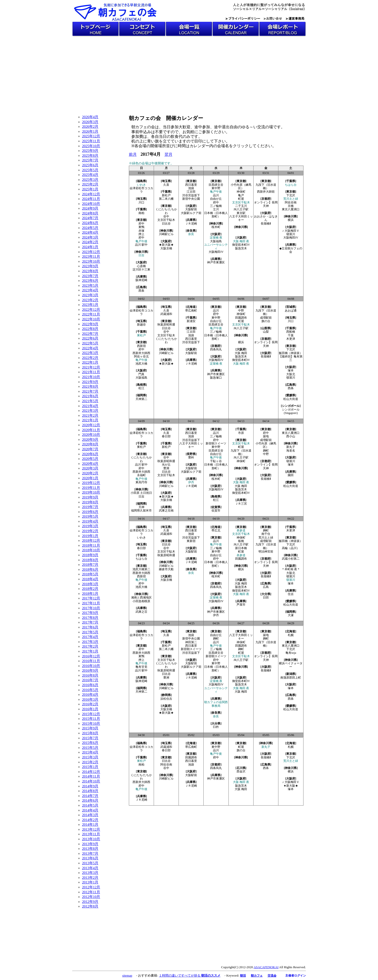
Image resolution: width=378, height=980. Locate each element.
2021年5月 (90, 401)
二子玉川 (241, 206)
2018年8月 (90, 560)
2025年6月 (90, 165)
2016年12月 (91, 656)
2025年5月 (90, 170)
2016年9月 (90, 670)
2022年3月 (90, 353)
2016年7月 (90, 680)
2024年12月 (91, 194)
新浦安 (191, 321)
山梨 (266, 332)
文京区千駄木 (166, 220)
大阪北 (291, 374)
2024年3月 (90, 237)
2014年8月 (90, 791)
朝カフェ (257, 976)
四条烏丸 (216, 349)
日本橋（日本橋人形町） (216, 215)
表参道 (241, 530)
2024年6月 (90, 223)
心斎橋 (141, 266)
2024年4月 (90, 232)
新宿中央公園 (191, 199)
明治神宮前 (266, 552)
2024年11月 (91, 199)
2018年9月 (90, 555)
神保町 (241, 192)
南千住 (266, 534)
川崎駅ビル (166, 234)
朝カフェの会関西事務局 (216, 704)
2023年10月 (91, 261)
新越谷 (141, 325)
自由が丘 (216, 199)
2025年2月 (90, 184)
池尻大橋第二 (141, 569)
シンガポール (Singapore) (291, 411)
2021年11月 (91, 372)
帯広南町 (191, 311)
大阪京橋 (166, 248)
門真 (141, 374)
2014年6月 (90, 800)
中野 (241, 311)
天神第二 (141, 399)
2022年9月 (90, 324)
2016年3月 (90, 699)
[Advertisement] (189, 73)
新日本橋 (241, 548)
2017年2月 (90, 646)
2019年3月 (90, 526)
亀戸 (241, 195)
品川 (216, 195)
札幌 (291, 635)
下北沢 (291, 195)
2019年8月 (90, 502)
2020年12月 (91, 425)
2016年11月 (91, 661)
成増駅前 (266, 318)
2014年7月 (90, 796)
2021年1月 (90, 420)
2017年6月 (90, 627)
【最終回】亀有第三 (291, 358)
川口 (141, 202)
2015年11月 (91, 719)
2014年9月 (90, 786)
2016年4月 (90, 695)
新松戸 (166, 195)
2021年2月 (90, 415)
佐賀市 (216, 511)
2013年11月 (91, 834)
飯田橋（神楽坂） (291, 353)
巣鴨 (141, 227)
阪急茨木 (241, 248)
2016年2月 (90, 704)
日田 (266, 597)
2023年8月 (90, 271)
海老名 (291, 451)
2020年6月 (90, 454)
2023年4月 (90, 290)
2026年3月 (90, 122)
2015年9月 (90, 728)
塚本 (291, 370)
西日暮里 (191, 185)
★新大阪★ (166, 245)
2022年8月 (90, 329)
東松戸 (141, 335)
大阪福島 (216, 241)
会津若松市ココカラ (141, 190)
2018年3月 (90, 584)
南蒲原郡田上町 (291, 678)
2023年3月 (90, 295)
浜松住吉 (166, 699)
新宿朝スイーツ (216, 443)
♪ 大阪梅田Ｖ (291, 231)
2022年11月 (91, 314)
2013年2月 (90, 878)
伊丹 (191, 482)
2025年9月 (90, 151)
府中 (141, 224)
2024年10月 (91, 204)
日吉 (141, 255)
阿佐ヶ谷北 (141, 356)
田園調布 (241, 318)
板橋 (241, 541)
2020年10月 (91, 435)
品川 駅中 (141, 245)
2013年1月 (90, 882)
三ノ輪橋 (216, 206)
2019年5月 (90, 516)
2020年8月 (90, 444)
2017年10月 (91, 608)
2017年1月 (90, 651)
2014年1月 (90, 824)
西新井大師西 (141, 353)
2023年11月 (91, 256)
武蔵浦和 (166, 314)
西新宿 (141, 346)
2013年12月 (91, 829)
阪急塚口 (216, 378)
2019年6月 (90, 512)
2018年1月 (90, 594)
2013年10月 (91, 839)
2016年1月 (90, 709)
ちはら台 (291, 185)
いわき (141, 185)
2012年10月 (91, 897)
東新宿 (191, 541)
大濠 (291, 615)
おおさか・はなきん (266, 218)
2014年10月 (91, 781)
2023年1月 (90, 305)
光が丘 (166, 465)
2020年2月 (90, 473)
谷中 (166, 216)
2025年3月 (90, 180)
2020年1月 (90, 478)
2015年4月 (90, 752)
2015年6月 (90, 743)
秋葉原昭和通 (166, 325)
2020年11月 (91, 430)
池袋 (191, 188)
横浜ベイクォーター (291, 665)
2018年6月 (90, 569)
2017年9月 (90, 613)
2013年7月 (90, 853)
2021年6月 (90, 396)
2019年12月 (91, 483)
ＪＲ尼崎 (191, 224)
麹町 (266, 451)
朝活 (243, 976)
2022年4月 (90, 348)
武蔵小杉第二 (291, 559)
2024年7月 (90, 218)
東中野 (216, 188)
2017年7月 (90, 622)
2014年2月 (90, 820)
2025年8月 (90, 156)
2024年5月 (90, 228)
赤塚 (141, 231)
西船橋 (291, 332)
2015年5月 (90, 748)
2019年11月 (91, 488)
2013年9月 (90, 844)
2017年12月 (91, 598)
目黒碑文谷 (216, 185)
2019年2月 (90, 531)
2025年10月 (91, 146)
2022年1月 (90, 362)
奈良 (191, 234)
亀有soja (291, 653)
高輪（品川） (291, 548)
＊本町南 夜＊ (291, 569)
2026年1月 (90, 131)
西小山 (291, 436)
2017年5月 (90, 632)
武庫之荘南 (166, 511)
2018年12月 (91, 540)
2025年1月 (90, 189)
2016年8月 (90, 675)
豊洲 (166, 468)
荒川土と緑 (291, 199)
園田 (291, 475)
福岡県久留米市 (141, 511)
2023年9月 (90, 266)
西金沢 (241, 771)
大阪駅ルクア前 (191, 213)
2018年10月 (91, 550)
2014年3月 (90, 815)
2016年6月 (90, 685)
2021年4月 (90, 406)
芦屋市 (241, 605)
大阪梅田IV (216, 252)
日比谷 (166, 224)
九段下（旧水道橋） (266, 186)
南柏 (141, 213)
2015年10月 (91, 724)
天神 (141, 507)
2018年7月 (90, 565)
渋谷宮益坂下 (191, 195)
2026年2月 (90, 127)
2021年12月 (91, 367)
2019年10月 (91, 492)
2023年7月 (90, 276)
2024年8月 (90, 213)
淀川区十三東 (141, 270)
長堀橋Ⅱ (266, 224)
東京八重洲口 (291, 209)
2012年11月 (91, 892)
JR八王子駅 (241, 209)
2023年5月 (90, 285)
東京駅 (241, 213)
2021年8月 (90, 386)
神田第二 (191, 642)
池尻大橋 (141, 364)
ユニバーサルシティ (216, 246)
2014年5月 (90, 805)
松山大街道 (291, 399)
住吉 (291, 594)
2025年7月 (90, 160)
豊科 (191, 457)
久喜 (166, 185)
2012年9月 (90, 902)
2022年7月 (90, 334)
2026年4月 (90, 117)
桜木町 (216, 227)
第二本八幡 (166, 199)
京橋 (291, 206)
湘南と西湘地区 (141, 597)
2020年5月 (90, 459)
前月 (133, 154)
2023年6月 (90, 281)
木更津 (291, 339)
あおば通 (291, 311)
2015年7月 (90, 738)
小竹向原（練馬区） (241, 186)
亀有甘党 (141, 667)
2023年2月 (90, 300)
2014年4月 (90, 810)
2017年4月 (90, 637)
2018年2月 (90, 589)
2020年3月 (90, 468)
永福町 (141, 475)
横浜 (291, 220)
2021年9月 (90, 382)
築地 (266, 436)
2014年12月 (91, 772)
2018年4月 (90, 579)
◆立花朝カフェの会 (291, 250)
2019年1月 (90, 536)
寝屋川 (291, 234)
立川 (216, 209)
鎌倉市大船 (166, 569)
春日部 (166, 436)
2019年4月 (90, 521)
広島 (266, 587)
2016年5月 (90, 690)
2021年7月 (90, 391)
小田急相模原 (141, 601)
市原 (241, 433)
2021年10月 (91, 377)
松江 (141, 388)
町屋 (241, 199)
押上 (141, 234)
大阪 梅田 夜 (241, 241)
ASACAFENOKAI (266, 967)
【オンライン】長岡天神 (266, 204)
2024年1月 (90, 247)
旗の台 (266, 321)
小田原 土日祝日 (141, 493)
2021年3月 (90, 411)
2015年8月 (90, 733)
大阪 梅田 (241, 353)
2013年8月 (90, 849)
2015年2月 (90, 762)
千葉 (291, 335)
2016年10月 (91, 666)
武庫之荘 (141, 612)
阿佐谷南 (291, 202)
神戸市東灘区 (216, 262)
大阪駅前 (191, 209)
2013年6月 (90, 858)
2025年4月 (90, 175)
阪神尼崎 (141, 280)
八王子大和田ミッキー (241, 218)
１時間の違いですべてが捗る (190, 975)
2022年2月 (90, 358)
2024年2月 (90, 242)
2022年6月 (90, 338)
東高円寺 (141, 482)
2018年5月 (90, 574)
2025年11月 (91, 141)
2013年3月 (90, 873)
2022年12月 (91, 310)
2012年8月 (90, 906)
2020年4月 (90, 464)
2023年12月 (91, 252)
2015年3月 (90, 757)
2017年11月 (91, 603)
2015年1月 (90, 767)
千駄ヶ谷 (216, 461)
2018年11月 (91, 545)
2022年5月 (90, 343)
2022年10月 (91, 319)
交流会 (272, 976)
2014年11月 (91, 776)
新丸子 (291, 447)
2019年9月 (90, 497)
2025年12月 (91, 136)
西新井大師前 (266, 192)
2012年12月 (91, 887)
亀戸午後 (141, 241)
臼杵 (216, 727)
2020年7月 (90, 449)
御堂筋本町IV (242, 245)
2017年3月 (90, 642)
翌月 (168, 154)
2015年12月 (91, 714)
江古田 (191, 192)
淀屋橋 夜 (216, 238)
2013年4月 (90, 868)
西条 (141, 291)
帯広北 (216, 530)
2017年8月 (90, 618)
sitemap (127, 975)
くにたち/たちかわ (166, 211)
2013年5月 (90, 863)
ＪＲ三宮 (241, 504)
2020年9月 (90, 440)
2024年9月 (90, 208)
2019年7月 (90, 507)
